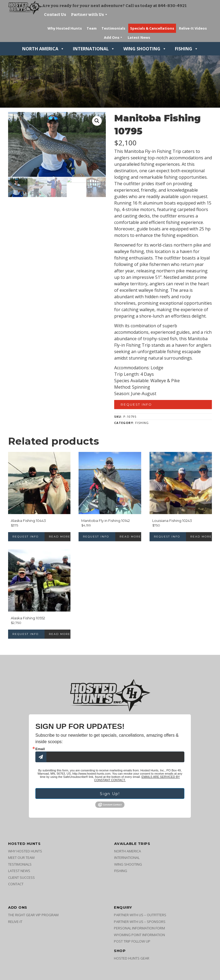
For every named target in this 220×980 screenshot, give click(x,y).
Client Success (21, 877)
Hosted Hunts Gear (132, 958)
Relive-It (15, 922)
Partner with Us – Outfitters (140, 915)
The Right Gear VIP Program (33, 915)
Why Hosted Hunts (25, 851)
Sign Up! (110, 794)
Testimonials (20, 864)
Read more (60, 537)
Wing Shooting (145, 49)
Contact (16, 884)
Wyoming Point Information (139, 935)
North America (43, 49)
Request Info (136, 404)
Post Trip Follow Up (132, 941)
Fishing (187, 49)
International (94, 49)
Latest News (19, 871)
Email (40, 749)
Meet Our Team (21, 858)
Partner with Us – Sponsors (140, 922)
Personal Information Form (139, 928)
